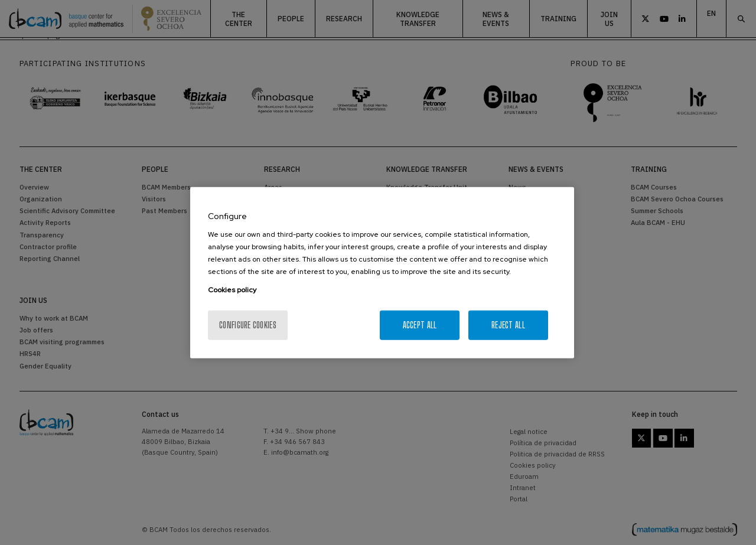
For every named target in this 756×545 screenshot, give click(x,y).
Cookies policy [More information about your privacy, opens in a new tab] (232, 290)
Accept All (420, 325)
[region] (382, 272)
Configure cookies (248, 325)
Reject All (508, 325)
